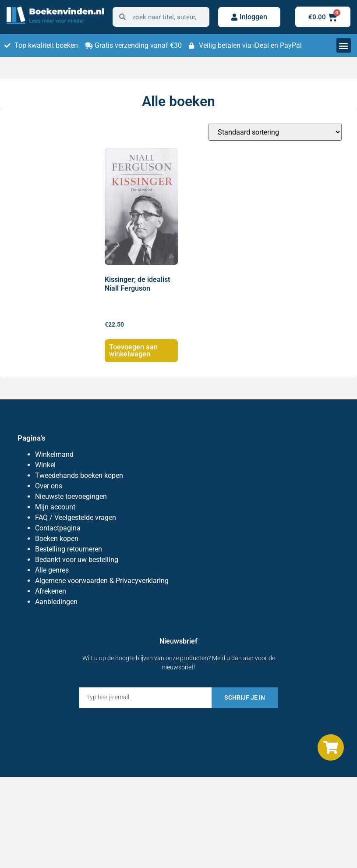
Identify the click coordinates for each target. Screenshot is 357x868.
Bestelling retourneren (69, 549)
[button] (344, 45)
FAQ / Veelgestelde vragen (76, 518)
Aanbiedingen (56, 602)
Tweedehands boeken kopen (79, 475)
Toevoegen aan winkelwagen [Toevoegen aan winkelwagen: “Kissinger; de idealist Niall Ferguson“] (133, 350)
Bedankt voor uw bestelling (77, 560)
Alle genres (52, 570)
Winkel (45, 465)
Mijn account (55, 507)
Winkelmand (54, 454)
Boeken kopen (57, 539)
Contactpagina (58, 528)
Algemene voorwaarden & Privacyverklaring (102, 581)
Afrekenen (51, 591)
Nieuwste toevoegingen (71, 496)
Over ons (49, 486)
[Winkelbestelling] (275, 132)
